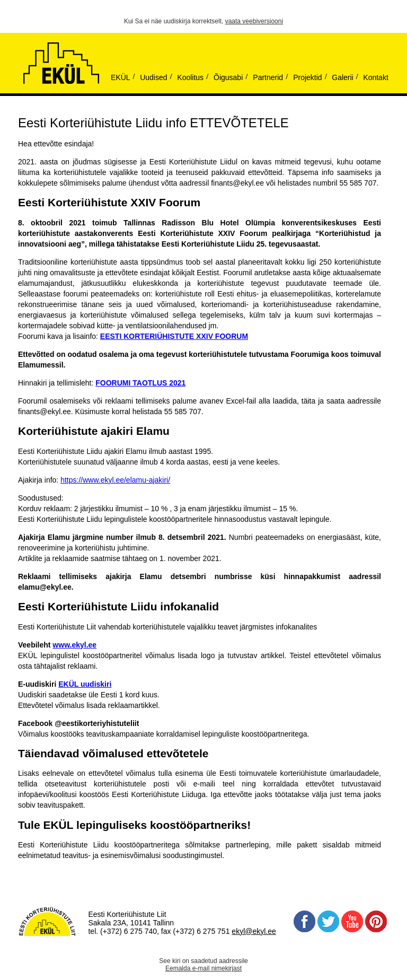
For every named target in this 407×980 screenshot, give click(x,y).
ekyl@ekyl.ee (254, 931)
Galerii (342, 77)
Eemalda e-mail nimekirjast (203, 968)
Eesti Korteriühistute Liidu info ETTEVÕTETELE (153, 123)
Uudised (153, 77)
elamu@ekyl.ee (45, 587)
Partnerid (268, 77)
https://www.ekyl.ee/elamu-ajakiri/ (115, 480)
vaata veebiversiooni (254, 21)
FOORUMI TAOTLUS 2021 (140, 383)
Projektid (307, 77)
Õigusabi (228, 77)
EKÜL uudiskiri (85, 684)
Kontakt (375, 77)
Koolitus (190, 77)
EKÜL (121, 77)
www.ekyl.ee (74, 645)
